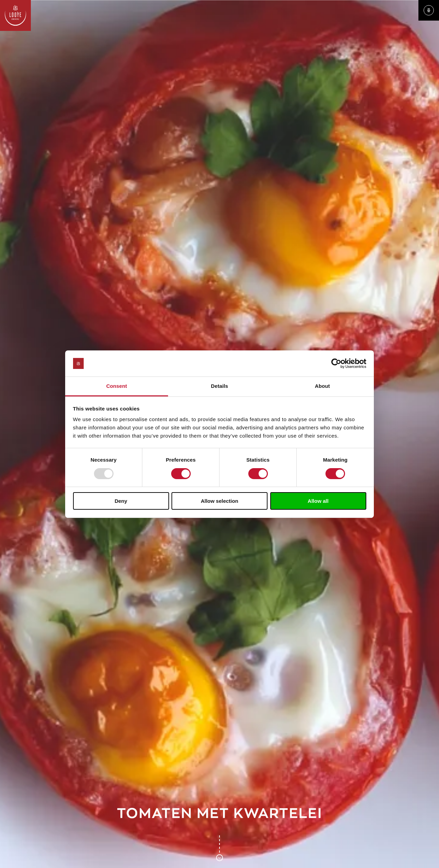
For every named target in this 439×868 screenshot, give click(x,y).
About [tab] (322, 386)
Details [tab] (219, 386)
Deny (121, 501)
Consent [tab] (117, 386)
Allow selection (219, 501)
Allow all (318, 501)
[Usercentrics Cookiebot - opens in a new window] (336, 363)
